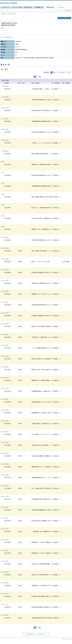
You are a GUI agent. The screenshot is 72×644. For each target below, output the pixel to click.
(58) (3, 162)
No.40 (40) (5, 356)
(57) (3, 173)
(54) (3, 205)
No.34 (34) (5, 421)
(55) (3, 194)
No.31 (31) (5, 453)
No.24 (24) (5, 529)
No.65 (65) (5, 86)
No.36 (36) (5, 399)
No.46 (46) (5, 291)
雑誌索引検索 (50, 7)
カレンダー (61, 7)
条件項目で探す (28, 7)
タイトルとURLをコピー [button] (64, 18)
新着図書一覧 (39, 7)
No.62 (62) (5, 119)
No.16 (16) (5, 615)
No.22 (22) (5, 550)
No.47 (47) (5, 281)
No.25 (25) (5, 518)
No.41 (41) (5, 345)
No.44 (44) (5, 313)
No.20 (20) (5, 572)
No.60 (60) (5, 140)
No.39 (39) (5, 367)
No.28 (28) (5, 486)
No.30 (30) (5, 464)
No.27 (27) (5, 496)
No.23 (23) (5, 540)
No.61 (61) (5, 129)
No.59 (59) (5, 151)
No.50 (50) (5, 248)
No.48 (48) (5, 270)
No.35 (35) (5, 410)
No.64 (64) (5, 97)
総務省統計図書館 (9, 3)
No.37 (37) (5, 389)
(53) (3, 216)
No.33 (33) (5, 432)
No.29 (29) (5, 475)
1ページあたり (61, 72)
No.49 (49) (5, 259)
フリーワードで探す (17, 7)
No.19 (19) (5, 583)
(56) (3, 183)
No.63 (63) (5, 108)
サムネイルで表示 (54, 72)
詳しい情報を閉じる (8, 37)
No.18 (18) (5, 594)
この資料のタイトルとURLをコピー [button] (36, 634)
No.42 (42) (5, 335)
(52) (3, 227)
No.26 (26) (5, 507)
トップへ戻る (69, 641)
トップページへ (6, 7)
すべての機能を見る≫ (67, 10)
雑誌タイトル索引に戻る (9, 14)
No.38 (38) (5, 378)
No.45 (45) (5, 302)
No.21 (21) (5, 561)
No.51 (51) (5, 237)
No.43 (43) (5, 324)
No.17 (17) (5, 604)
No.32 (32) (5, 442)
